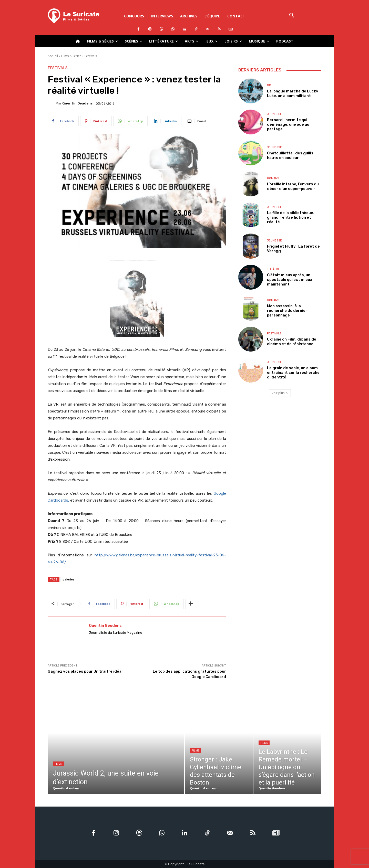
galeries (68, 579)
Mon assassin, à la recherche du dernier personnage (287, 311)
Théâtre (273, 269)
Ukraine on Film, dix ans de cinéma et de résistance (292, 342)
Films (58, 764)
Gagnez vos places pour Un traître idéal (85, 671)
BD (269, 85)
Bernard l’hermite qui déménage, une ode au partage (288, 124)
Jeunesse (274, 114)
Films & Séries (71, 56)
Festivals (91, 56)
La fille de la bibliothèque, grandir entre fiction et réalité (291, 217)
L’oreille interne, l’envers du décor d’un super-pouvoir (293, 186)
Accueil (53, 56)
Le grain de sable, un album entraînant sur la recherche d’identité (293, 373)
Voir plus (280, 393)
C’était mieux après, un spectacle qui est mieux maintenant (290, 280)
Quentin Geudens (77, 103)
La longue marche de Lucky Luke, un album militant (293, 93)
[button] (292, 16)
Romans (273, 178)
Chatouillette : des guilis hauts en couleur (290, 155)
